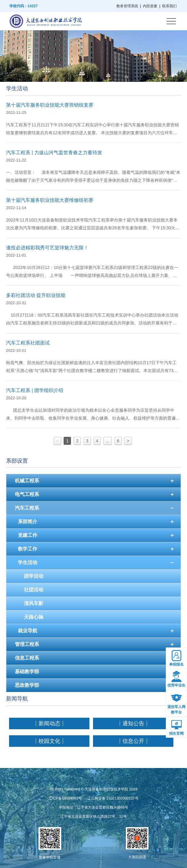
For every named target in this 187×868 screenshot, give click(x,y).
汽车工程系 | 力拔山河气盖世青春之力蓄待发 (54, 153)
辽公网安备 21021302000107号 (113, 798)
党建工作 (28, 535)
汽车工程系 (27, 508)
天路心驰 (34, 617)
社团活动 (34, 590)
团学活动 (34, 576)
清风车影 (34, 603)
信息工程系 (27, 658)
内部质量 (150, 6)
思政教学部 (27, 685)
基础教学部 (27, 672)
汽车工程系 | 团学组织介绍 (35, 390)
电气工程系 (27, 494)
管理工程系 (27, 644)
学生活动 (28, 562)
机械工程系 (27, 481)
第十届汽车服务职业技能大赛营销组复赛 (50, 105)
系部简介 (28, 522)
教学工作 (28, 549)
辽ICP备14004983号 (65, 798)
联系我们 (169, 6)
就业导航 (28, 631)
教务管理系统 (127, 6)
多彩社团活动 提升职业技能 (36, 295)
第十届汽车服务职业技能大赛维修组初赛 (50, 200)
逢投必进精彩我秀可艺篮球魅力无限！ (47, 248)
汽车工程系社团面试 (28, 343)
